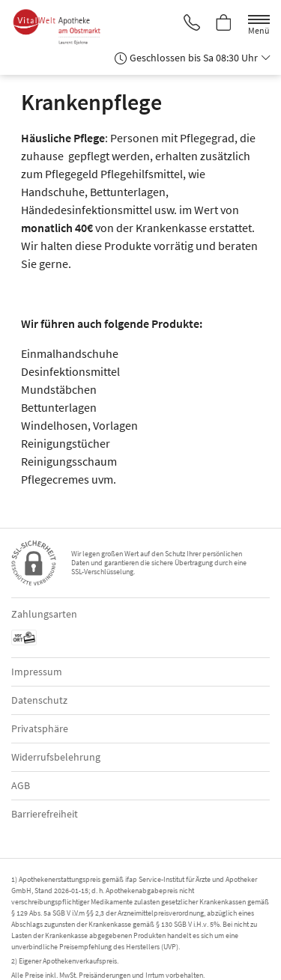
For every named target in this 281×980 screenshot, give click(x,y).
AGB (21, 785)
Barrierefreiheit (45, 814)
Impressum (37, 672)
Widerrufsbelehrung (56, 757)
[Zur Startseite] (63, 27)
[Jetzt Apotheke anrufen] (192, 24)
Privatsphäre (40, 728)
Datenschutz (39, 700)
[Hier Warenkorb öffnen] (224, 24)
